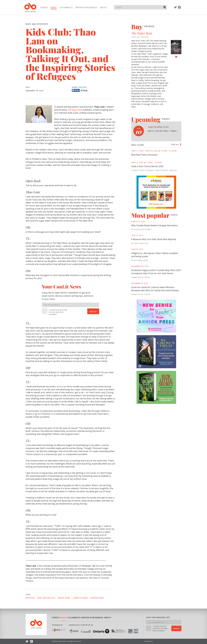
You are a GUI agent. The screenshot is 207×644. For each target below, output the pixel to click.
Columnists (66, 8)
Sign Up (93, 312)
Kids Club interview (46, 598)
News (54, 8)
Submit (165, 7)
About (104, 8)
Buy (143, 27)
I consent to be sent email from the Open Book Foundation (58, 312)
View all (175, 144)
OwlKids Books (97, 598)
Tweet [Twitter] (84, 90)
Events (44, 8)
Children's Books (80, 598)
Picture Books (64, 598)
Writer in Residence (86, 8)
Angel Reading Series (158, 127)
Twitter (175, 9)
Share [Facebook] (76, 90)
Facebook (179, 9)
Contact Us (149, 641)
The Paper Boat (142, 33)
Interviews (30, 598)
